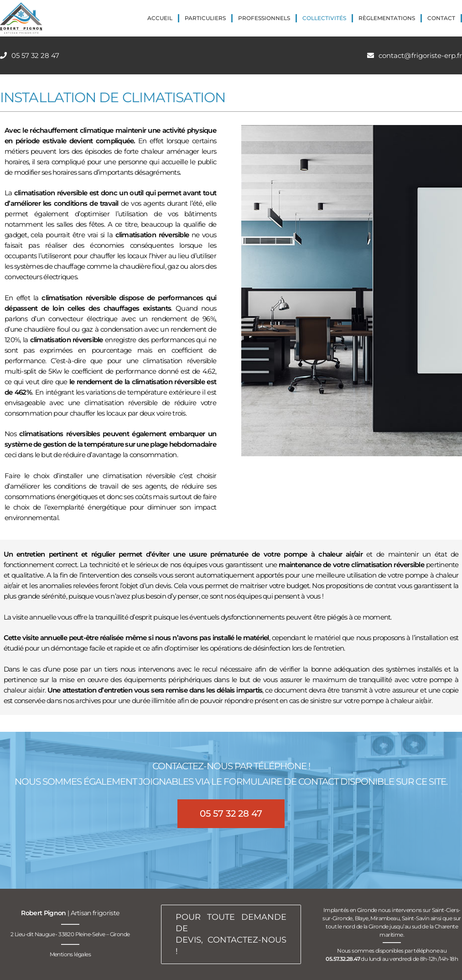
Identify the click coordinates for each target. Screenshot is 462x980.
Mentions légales (70, 954)
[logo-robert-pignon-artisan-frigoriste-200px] (21, 18)
